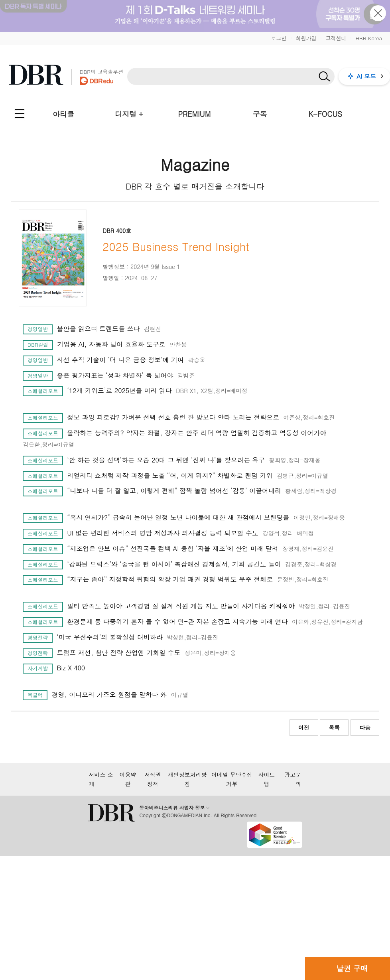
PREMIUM (195, 114)
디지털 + (129, 114)
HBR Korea (369, 38)
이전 (304, 727)
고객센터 (336, 38)
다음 (365, 727)
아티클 (63, 114)
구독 (260, 114)
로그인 (279, 38)
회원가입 (306, 38)
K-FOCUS (325, 114)
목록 (334, 727)
